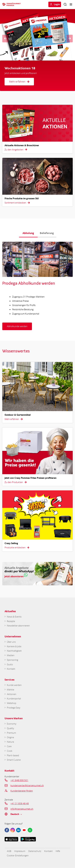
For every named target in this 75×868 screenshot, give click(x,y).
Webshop (11, 703)
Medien (11, 655)
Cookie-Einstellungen (18, 855)
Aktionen (12, 694)
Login (57, 4)
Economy (12, 724)
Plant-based (13, 755)
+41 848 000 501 (19, 780)
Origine (10, 737)
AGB (9, 851)
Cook (10, 751)
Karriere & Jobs (14, 646)
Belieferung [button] (47, 233)
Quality (10, 728)
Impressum (20, 851)
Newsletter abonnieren (18, 626)
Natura (10, 742)
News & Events (14, 617)
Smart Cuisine (14, 760)
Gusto (10, 664)
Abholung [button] (28, 233)
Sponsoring (12, 660)
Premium (11, 733)
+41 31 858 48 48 (20, 803)
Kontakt (11, 669)
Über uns (11, 642)
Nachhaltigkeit (14, 651)
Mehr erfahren (19, 82)
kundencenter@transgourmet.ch (27, 785)
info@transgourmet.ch (22, 809)
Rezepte (11, 621)
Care (9, 746)
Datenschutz (35, 851)
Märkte (10, 690)
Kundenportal (14, 699)
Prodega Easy (14, 708)
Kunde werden (14, 685)
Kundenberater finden (22, 791)
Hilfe (58, 851)
